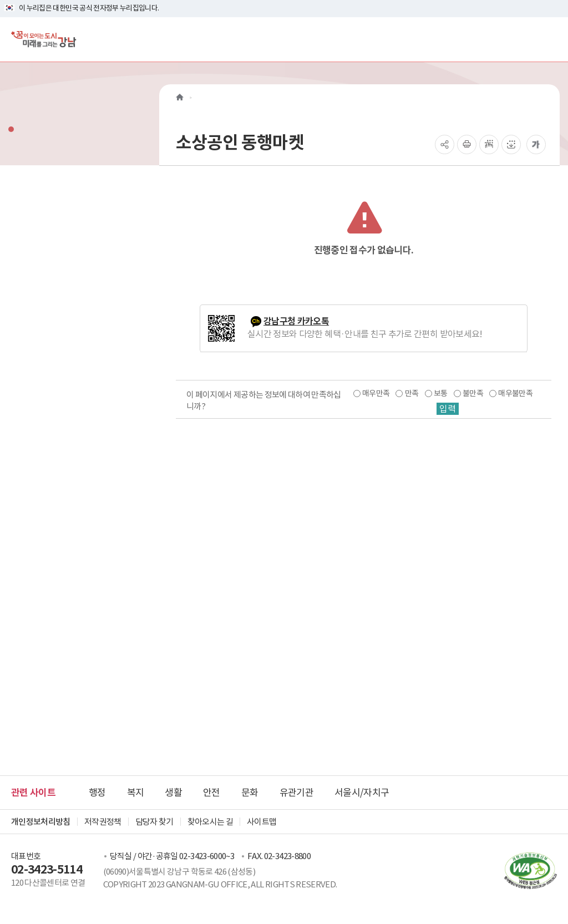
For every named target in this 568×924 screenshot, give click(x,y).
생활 (173, 793)
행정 (97, 793)
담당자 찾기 (154, 822)
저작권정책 (103, 822)
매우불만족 (515, 393)
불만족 (473, 393)
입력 (448, 409)
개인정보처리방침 (41, 822)
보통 (441, 393)
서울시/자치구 (362, 793)
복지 (136, 793)
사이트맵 (262, 822)
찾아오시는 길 (210, 822)
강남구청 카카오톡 (296, 321)
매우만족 (376, 393)
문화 (250, 793)
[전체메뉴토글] (551, 39)
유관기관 (296, 793)
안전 (212, 793)
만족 (412, 393)
